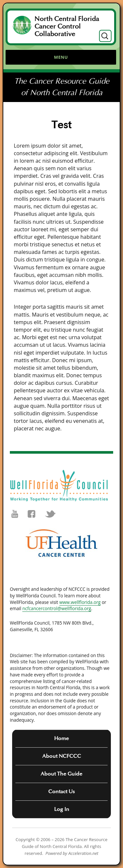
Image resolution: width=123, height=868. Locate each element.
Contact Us (61, 792)
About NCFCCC (62, 756)
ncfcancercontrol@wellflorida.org (57, 608)
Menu (61, 57)
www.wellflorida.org (80, 602)
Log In (62, 809)
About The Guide (61, 774)
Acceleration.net (83, 853)
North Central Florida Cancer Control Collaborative (67, 27)
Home (61, 738)
